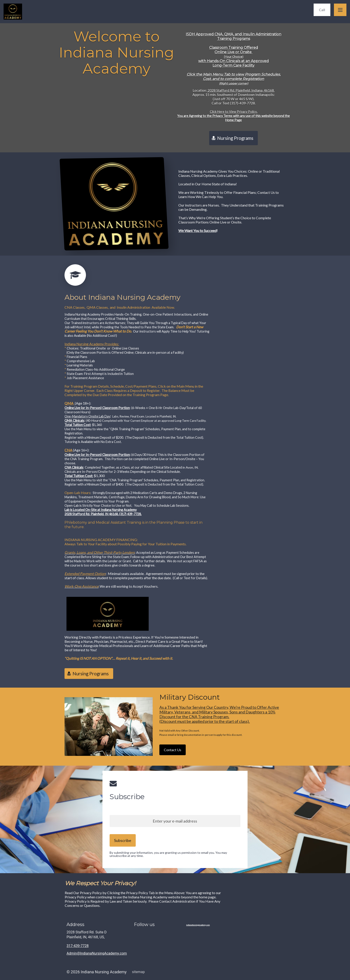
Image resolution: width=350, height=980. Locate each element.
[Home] (14, 12)
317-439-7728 (78, 946)
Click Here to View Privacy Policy (233, 112)
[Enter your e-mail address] (175, 821)
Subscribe (127, 799)
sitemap (138, 972)
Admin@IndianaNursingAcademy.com (97, 953)
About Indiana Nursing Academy (122, 300)
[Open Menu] (340, 10)
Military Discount (190, 700)
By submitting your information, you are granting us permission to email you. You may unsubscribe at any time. (168, 854)
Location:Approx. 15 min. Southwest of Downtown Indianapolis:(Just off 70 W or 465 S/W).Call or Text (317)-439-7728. (233, 105)
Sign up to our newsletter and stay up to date (143, 809)
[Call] (322, 10)
